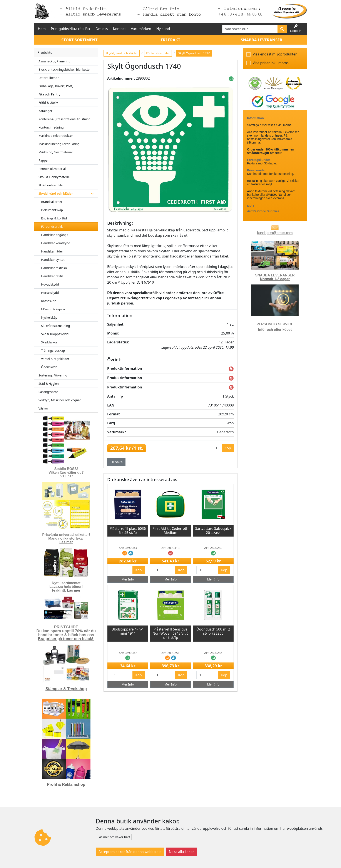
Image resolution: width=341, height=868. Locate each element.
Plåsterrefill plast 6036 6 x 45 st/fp (128, 531)
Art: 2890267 (128, 653)
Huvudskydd (50, 284)
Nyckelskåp (49, 317)
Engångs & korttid (54, 218)
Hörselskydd (50, 293)
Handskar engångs (55, 235)
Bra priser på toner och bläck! (66, 639)
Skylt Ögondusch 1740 (194, 53)
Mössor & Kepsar (53, 309)
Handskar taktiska (54, 268)
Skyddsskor (49, 342)
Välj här (67, 476)
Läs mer (66, 542)
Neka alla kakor (181, 852)
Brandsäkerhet (52, 202)
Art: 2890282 (213, 548)
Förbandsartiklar (53, 227)
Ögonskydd (49, 367)
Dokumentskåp (52, 210)
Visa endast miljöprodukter (275, 54)
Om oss (102, 29)
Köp (138, 570)
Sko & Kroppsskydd (55, 334)
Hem (42, 29)
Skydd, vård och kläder (122, 53)
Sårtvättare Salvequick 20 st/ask (213, 531)
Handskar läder (52, 251)
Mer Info (128, 579)
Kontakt (120, 29)
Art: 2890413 (170, 548)
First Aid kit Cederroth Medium (170, 531)
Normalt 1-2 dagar (275, 279)
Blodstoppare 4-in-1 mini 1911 (128, 631)
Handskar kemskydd (56, 243)
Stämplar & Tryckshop (66, 689)
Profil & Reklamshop (66, 784)
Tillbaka (116, 462)
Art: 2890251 (170, 653)
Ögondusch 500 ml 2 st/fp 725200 (213, 631)
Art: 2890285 (213, 653)
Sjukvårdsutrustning (56, 326)
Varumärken (141, 29)
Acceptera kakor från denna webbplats (130, 852)
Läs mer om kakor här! (114, 837)
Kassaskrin (49, 301)
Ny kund (163, 29)
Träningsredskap (53, 350)
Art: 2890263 (128, 548)
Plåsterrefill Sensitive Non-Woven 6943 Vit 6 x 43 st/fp (170, 633)
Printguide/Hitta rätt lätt (71, 29)
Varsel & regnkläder (55, 359)
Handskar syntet (53, 260)
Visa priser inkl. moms (271, 63)
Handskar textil (52, 276)
